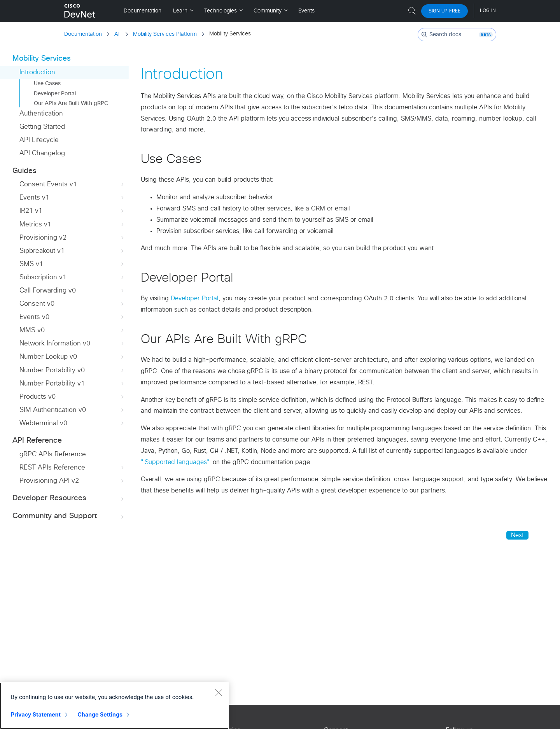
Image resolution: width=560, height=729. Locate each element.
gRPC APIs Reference (53, 455)
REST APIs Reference (72, 468)
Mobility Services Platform (165, 34)
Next (517, 535)
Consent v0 (72, 304)
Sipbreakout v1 (72, 251)
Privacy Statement (36, 714)
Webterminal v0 (72, 423)
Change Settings (100, 714)
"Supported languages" (176, 462)
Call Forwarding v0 (72, 291)
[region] (114, 706)
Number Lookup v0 (72, 357)
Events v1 (72, 198)
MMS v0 (72, 330)
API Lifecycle (39, 140)
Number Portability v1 (72, 384)
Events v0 (72, 317)
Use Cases (47, 84)
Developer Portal (55, 94)
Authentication (41, 114)
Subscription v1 (72, 278)
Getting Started (42, 127)
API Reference (37, 441)
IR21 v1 (72, 211)
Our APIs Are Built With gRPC (71, 103)
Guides (24, 171)
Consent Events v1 (72, 185)
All (117, 34)
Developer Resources (69, 499)
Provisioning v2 (72, 238)
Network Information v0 (72, 344)
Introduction (37, 73)
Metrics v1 (72, 225)
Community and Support (69, 516)
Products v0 (72, 397)
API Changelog (42, 153)
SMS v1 (72, 264)
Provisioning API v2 (72, 481)
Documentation (83, 34)
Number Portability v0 (72, 371)
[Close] (219, 692)
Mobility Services (42, 59)
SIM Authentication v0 (72, 410)
